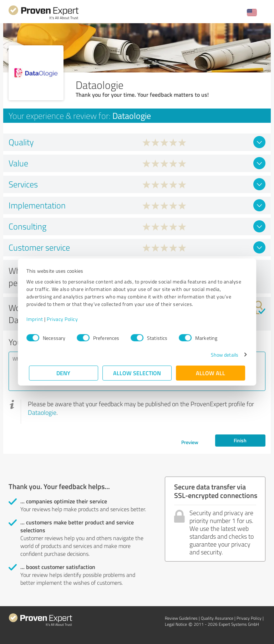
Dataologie (42, 412)
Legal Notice (176, 624)
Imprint (37, 319)
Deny (64, 373)
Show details (222, 355)
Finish (240, 440)
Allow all (210, 373)
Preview (190, 442)
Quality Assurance (217, 618)
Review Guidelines (181, 618)
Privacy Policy (65, 319)
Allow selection (137, 373)
